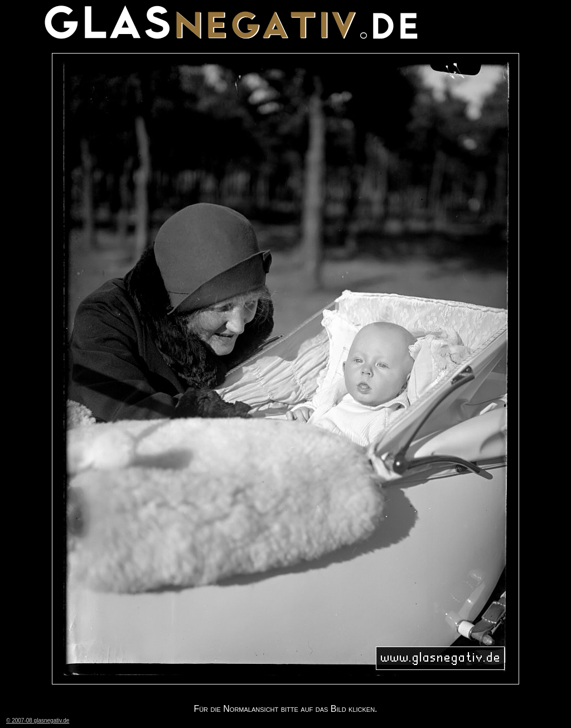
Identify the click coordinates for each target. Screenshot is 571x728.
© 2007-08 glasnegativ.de (38, 720)
